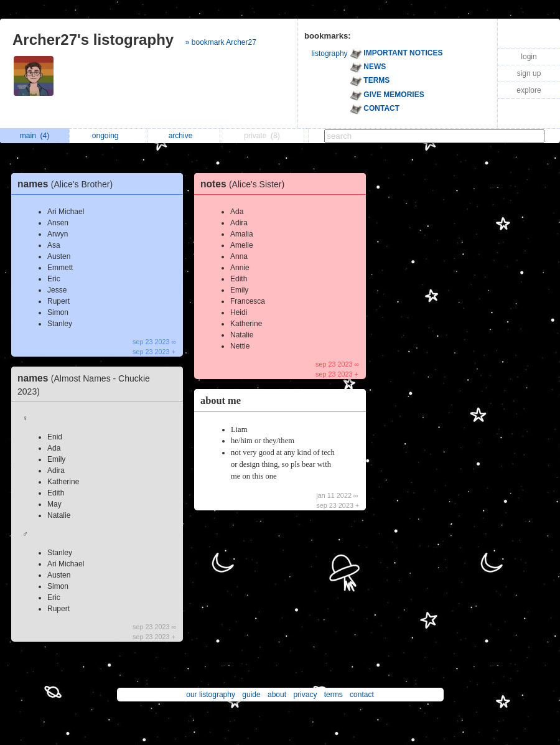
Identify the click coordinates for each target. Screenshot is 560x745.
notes (245, 184)
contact (362, 695)
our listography (211, 695)
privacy (305, 695)
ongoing (109, 136)
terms (334, 695)
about (277, 695)
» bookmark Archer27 (221, 42)
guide (251, 695)
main (35, 136)
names (68, 184)
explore (529, 90)
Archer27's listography (93, 40)
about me (221, 401)
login (529, 57)
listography (330, 54)
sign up (529, 73)
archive (184, 136)
